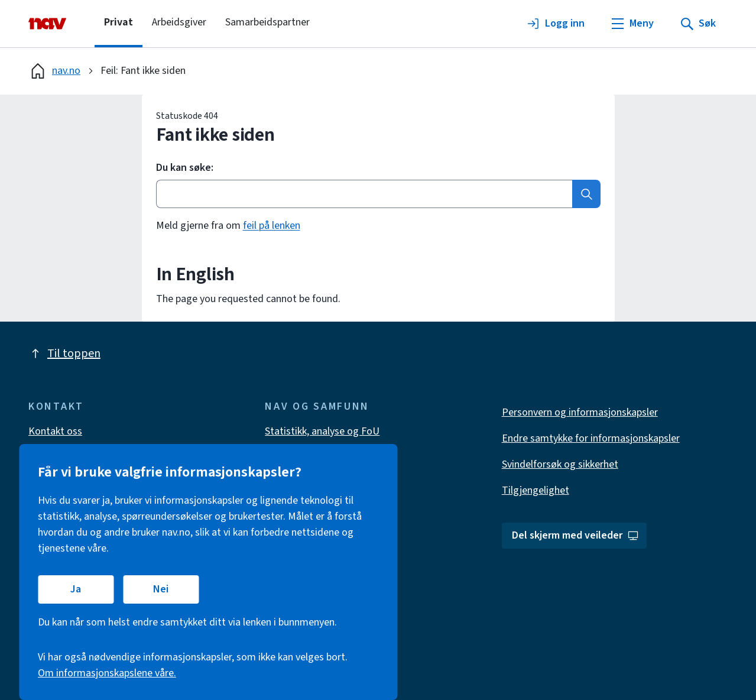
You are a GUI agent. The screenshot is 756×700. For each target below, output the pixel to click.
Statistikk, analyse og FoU (322, 431)
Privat (119, 22)
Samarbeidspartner (267, 22)
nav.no (54, 71)
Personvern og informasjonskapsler (580, 412)
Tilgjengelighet (536, 490)
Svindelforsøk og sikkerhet (560, 464)
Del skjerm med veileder (575, 535)
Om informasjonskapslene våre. (107, 673)
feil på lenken (272, 226)
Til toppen (64, 354)
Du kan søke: (185, 168)
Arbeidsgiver (179, 22)
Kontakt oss (55, 431)
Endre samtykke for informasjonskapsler (591, 438)
